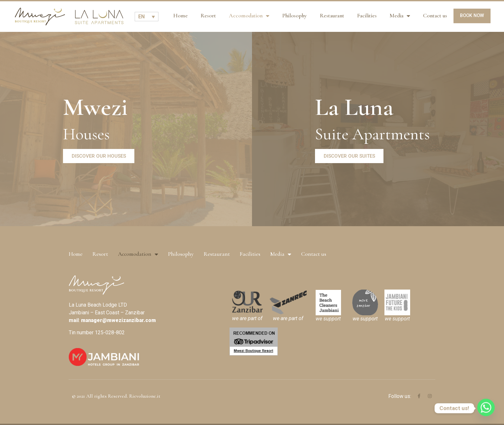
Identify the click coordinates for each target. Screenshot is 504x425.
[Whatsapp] (486, 408)
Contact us (435, 16)
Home (180, 16)
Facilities (367, 16)
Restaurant (332, 16)
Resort (208, 16)
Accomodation (249, 16)
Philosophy (295, 16)
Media (400, 16)
